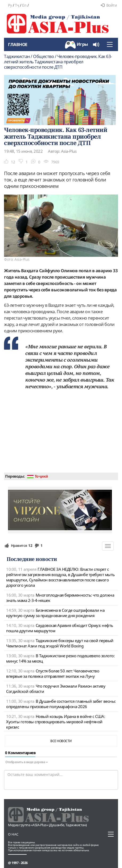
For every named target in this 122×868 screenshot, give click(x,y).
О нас (13, 834)
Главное (18, 44)
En (24, 5)
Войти (109, 5)
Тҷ (17, 5)
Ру (10, 5)
